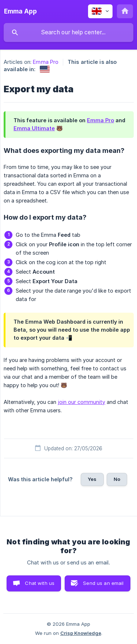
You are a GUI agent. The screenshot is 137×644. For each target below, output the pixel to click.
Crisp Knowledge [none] (81, 633)
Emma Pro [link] (46, 62)
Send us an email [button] (103, 583)
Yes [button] (92, 479)
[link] (45, 69)
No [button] (117, 479)
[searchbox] (68, 32)
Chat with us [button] (40, 583)
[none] (20, 11)
